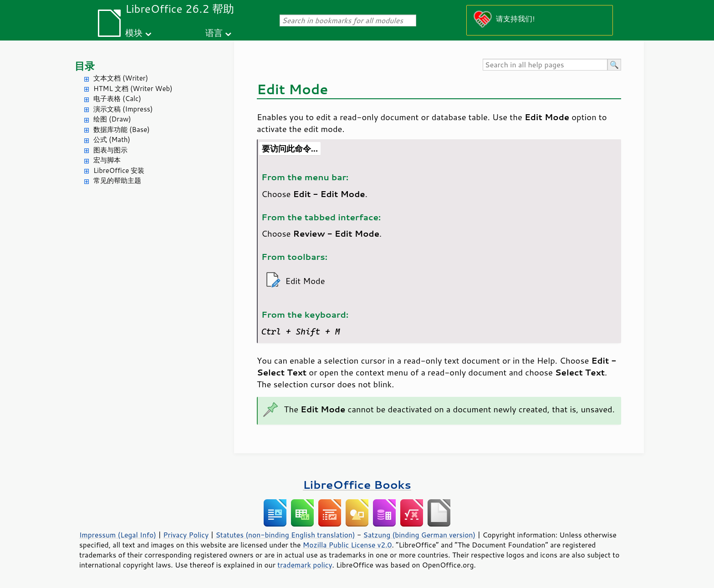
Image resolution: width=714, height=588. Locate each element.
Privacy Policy (186, 535)
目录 (85, 66)
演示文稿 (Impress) (123, 109)
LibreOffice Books (357, 484)
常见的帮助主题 (117, 180)
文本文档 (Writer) (121, 78)
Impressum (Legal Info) (118, 535)
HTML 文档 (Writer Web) (133, 89)
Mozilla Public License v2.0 (347, 545)
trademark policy (305, 565)
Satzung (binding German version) (420, 535)
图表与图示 (110, 150)
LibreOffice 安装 (119, 170)
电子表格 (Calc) (117, 99)
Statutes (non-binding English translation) (285, 535)
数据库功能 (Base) (122, 129)
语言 (214, 33)
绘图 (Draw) (112, 119)
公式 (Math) (112, 139)
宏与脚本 (107, 160)
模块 (134, 33)
